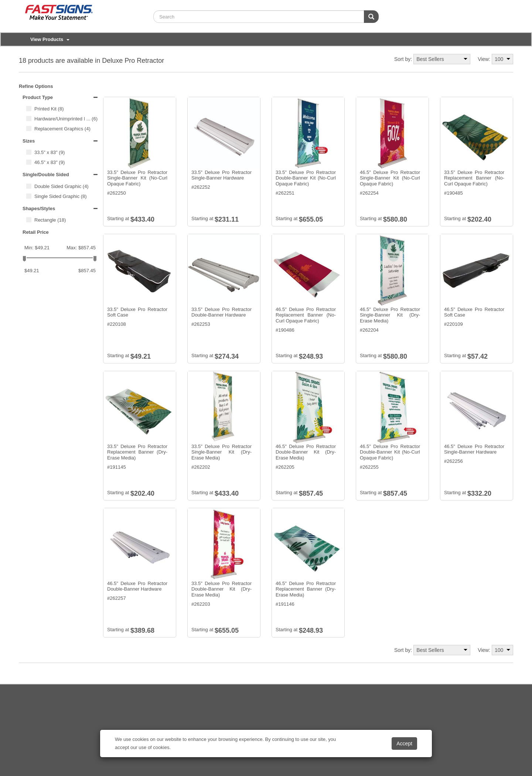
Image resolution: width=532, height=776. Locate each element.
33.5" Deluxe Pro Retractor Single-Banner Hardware (221, 175)
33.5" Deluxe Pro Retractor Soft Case (137, 312)
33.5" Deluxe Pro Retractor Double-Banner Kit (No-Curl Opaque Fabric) (306, 178)
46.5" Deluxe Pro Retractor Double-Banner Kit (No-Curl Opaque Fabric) (390, 452)
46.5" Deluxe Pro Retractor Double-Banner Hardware (137, 586)
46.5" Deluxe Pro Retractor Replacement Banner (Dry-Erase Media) (306, 589)
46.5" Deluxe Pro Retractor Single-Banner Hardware (474, 449)
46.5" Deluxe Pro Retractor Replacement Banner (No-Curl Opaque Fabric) (306, 315)
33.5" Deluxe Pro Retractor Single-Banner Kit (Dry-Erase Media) (221, 452)
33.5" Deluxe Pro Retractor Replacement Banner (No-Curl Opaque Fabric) (474, 178)
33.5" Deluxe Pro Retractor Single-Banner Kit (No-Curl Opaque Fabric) (137, 178)
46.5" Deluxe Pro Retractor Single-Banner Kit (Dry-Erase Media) (390, 315)
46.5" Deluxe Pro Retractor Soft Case (474, 312)
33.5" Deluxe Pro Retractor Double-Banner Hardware (221, 312)
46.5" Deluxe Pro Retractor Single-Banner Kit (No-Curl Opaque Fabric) (390, 178)
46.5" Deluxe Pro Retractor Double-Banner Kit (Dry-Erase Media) (306, 452)
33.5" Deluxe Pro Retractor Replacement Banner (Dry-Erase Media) (137, 452)
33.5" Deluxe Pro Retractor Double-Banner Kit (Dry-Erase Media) (221, 589)
